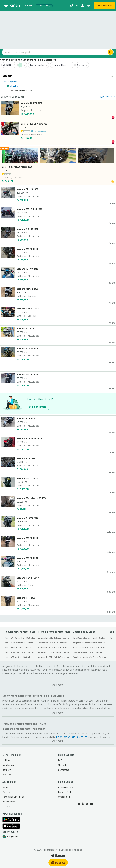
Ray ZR (80, 737)
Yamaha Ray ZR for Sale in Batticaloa (20, 652)
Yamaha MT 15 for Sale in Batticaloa (20, 638)
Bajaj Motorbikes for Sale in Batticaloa (89, 643)
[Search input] (55, 52)
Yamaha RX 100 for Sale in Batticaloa (53, 652)
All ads (29, 6)
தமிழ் (48, 6)
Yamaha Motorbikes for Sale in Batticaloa (90, 657)
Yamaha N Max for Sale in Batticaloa (53, 648)
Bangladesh (10, 837)
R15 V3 (67, 737)
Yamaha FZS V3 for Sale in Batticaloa (53, 638)
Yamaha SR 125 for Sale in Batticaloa (53, 657)
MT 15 (59, 737)
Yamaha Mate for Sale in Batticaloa (53, 643)
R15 (73, 737)
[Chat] (74, 6)
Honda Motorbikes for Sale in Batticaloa (90, 648)
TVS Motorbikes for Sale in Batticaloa (88, 652)
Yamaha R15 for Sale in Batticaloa (19, 648)
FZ (86, 737)
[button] (108, 96)
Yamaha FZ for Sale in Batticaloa (18, 657)
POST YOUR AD (105, 6)
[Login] (85, 6)
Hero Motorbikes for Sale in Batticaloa (89, 638)
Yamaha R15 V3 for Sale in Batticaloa (20, 643)
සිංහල (40, 6)
